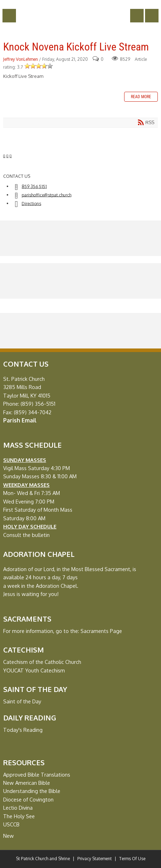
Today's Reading (23, 730)
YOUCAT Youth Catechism (34, 670)
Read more (141, 97)
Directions (31, 203)
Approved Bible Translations (37, 774)
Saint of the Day (22, 701)
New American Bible (27, 783)
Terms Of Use (132, 859)
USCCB (11, 824)
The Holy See (19, 816)
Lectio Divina (18, 808)
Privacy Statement (95, 859)
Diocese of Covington (28, 799)
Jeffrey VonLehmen (21, 59)
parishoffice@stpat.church (46, 195)
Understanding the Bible (32, 791)
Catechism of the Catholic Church (42, 662)
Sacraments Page (101, 631)
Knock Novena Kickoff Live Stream (76, 47)
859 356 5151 (34, 186)
